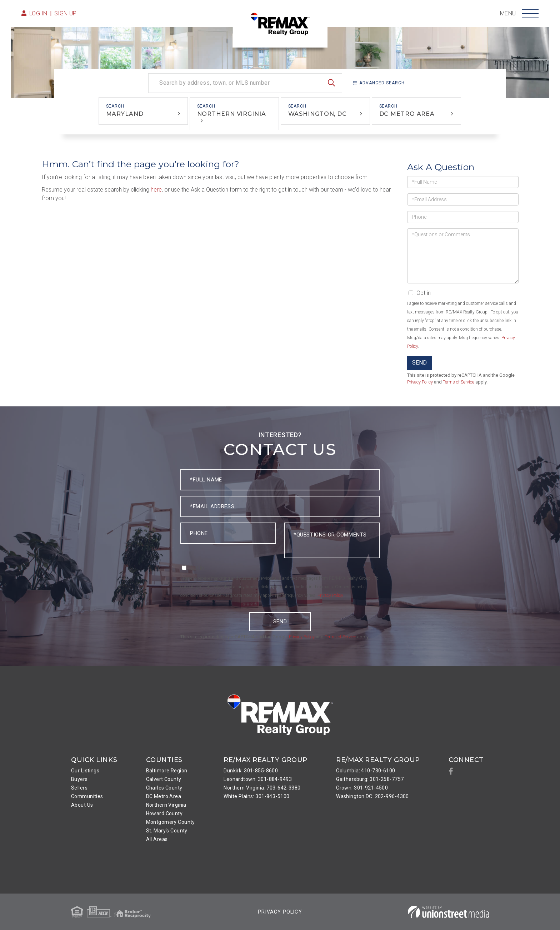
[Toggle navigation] (530, 14)
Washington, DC (317, 114)
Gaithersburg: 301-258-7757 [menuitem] (370, 779)
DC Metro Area (407, 114)
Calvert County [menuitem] (164, 779)
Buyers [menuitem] (79, 779)
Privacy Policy (420, 382)
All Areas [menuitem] (157, 839)
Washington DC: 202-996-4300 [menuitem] (372, 796)
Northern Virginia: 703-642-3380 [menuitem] (262, 788)
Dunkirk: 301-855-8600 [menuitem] (251, 771)
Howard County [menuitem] (164, 813)
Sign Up (66, 13)
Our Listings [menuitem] (85, 771)
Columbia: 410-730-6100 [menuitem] (366, 771)
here (156, 190)
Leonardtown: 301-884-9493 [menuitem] (258, 779)
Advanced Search (382, 83)
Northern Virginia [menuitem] (166, 805)
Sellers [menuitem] (79, 788)
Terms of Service (459, 382)
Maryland (125, 114)
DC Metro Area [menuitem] (164, 796)
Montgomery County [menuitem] (171, 822)
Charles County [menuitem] (164, 788)
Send (419, 363)
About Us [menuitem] (82, 805)
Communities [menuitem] (87, 796)
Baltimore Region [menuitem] (167, 771)
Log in (38, 13)
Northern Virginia (232, 114)
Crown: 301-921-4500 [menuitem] (362, 788)
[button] (331, 83)
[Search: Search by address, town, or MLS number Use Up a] (245, 83)
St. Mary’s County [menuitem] (167, 831)
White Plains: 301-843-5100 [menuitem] (256, 796)
